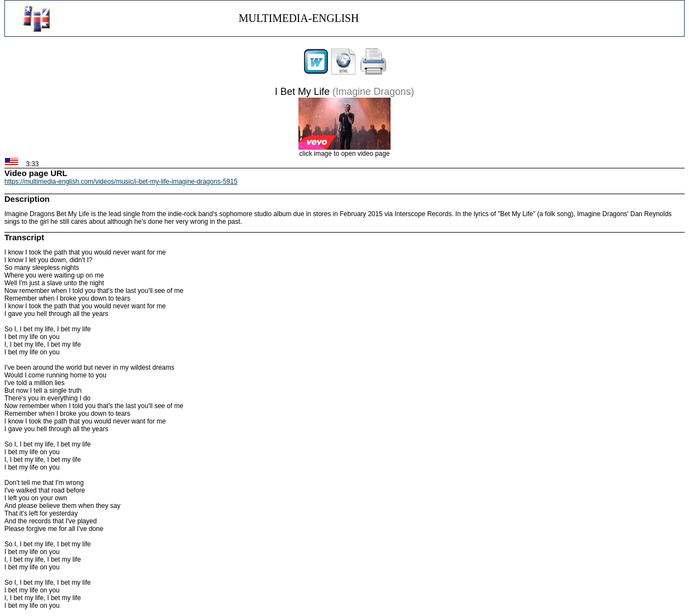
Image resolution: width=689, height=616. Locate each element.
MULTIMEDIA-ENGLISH (299, 18)
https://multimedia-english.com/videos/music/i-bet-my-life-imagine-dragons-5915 (121, 182)
